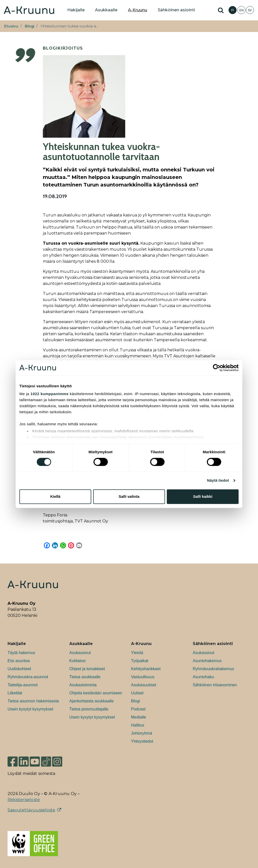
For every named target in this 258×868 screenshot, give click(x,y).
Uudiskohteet (19, 669)
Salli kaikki (203, 496)
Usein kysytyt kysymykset (30, 709)
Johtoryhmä (142, 733)
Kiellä (55, 496)
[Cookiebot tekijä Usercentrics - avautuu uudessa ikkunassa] (217, 368)
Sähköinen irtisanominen (215, 685)
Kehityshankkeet (146, 669)
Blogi (29, 26)
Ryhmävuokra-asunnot (28, 677)
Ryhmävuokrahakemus (213, 669)
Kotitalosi (77, 661)
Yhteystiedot (142, 741)
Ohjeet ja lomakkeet (87, 669)
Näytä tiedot (218, 481)
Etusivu (11, 26)
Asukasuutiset (144, 685)
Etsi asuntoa (19, 661)
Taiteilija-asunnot (23, 685)
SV (250, 10)
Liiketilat (15, 693)
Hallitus (138, 725)
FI (233, 10)
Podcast (138, 709)
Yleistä (137, 653)
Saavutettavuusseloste (31, 810)
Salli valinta (129, 496)
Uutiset (137, 693)
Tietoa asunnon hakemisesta (33, 701)
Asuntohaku (203, 677)
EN (241, 10)
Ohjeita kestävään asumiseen (96, 693)
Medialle (139, 717)
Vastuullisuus (143, 677)
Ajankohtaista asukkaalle (91, 701)
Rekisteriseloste (24, 800)
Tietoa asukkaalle (85, 677)
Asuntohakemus (207, 661)
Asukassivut (80, 653)
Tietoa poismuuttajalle (89, 709)
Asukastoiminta (83, 685)
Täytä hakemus (21, 653)
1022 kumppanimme (50, 394)
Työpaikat (140, 661)
